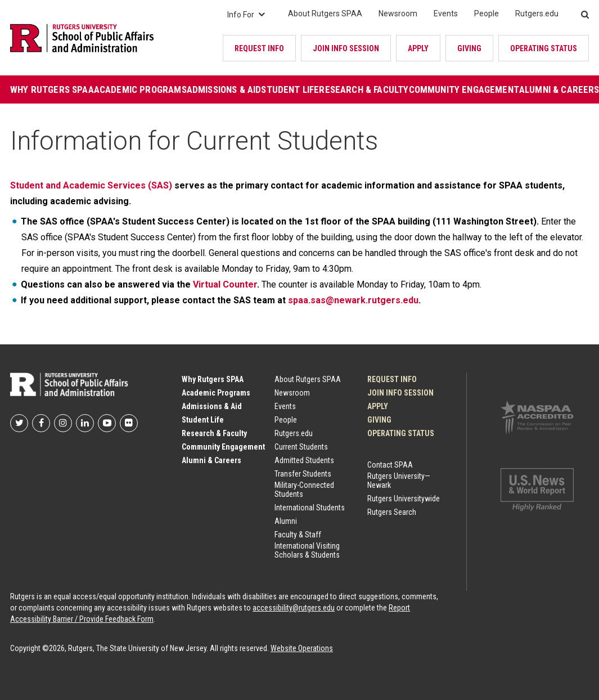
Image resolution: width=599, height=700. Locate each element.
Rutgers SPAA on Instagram (63, 423)
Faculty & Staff (298, 535)
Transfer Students (303, 474)
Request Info (259, 48)
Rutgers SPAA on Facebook (41, 423)
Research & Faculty (364, 89)
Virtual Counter (225, 284)
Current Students (301, 447)
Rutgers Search (392, 512)
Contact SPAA (390, 465)
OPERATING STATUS (544, 48)
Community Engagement (464, 89)
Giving (469, 48)
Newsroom (398, 14)
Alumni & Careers (211, 460)
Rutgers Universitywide (404, 499)
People (487, 14)
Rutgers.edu (537, 14)
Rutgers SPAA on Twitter (19, 423)
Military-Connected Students (304, 490)
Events (446, 14)
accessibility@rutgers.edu (294, 608)
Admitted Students (304, 460)
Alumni (286, 521)
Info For (246, 15)
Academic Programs (140, 89)
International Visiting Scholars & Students (307, 550)
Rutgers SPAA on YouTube (107, 423)
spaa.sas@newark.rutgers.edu (353, 300)
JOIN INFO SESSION (346, 48)
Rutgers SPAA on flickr (129, 423)
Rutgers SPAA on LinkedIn (85, 423)
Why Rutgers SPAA (52, 89)
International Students (310, 508)
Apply (418, 48)
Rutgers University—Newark (399, 481)
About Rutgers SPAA (325, 14)
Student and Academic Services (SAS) (91, 185)
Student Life (290, 89)
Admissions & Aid (224, 89)
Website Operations (302, 648)
